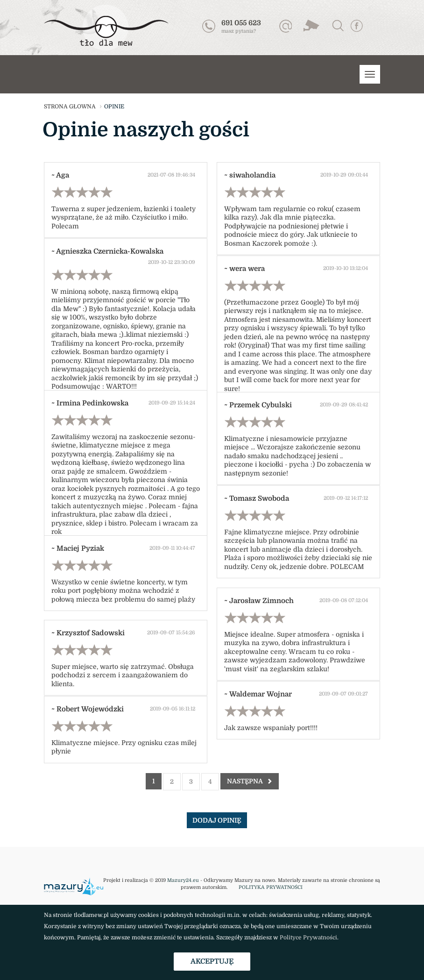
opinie (114, 107)
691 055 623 (241, 23)
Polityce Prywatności (308, 937)
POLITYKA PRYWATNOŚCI (271, 888)
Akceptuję (212, 961)
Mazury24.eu (183, 881)
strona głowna (70, 107)
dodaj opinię (217, 820)
